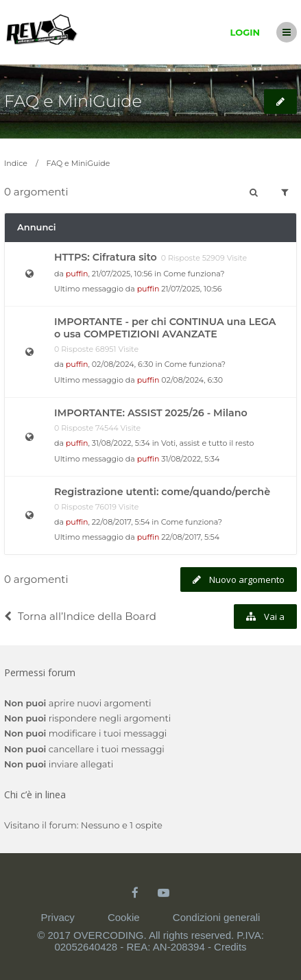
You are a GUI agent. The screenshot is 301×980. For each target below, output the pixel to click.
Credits (230, 947)
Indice (16, 163)
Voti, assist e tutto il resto (207, 443)
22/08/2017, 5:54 (190, 537)
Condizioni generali (217, 917)
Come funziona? (194, 274)
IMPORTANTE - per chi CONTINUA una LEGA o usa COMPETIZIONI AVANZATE (165, 328)
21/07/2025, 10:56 (191, 289)
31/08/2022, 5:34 (190, 459)
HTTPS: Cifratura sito (106, 257)
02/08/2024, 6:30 (192, 380)
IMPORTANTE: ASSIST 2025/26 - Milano (151, 413)
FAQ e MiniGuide (73, 101)
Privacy (58, 917)
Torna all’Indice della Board (80, 616)
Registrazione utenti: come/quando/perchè (162, 492)
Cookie (124, 917)
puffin (77, 274)
